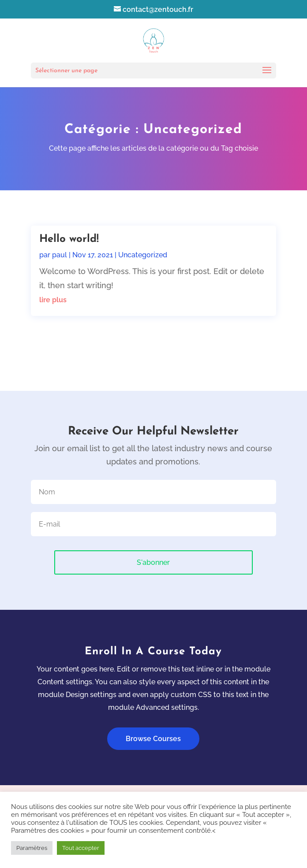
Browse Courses (153, 739)
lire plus (53, 300)
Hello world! (69, 239)
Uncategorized (143, 255)
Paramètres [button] (32, 848)
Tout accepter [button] (81, 848)
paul (60, 255)
